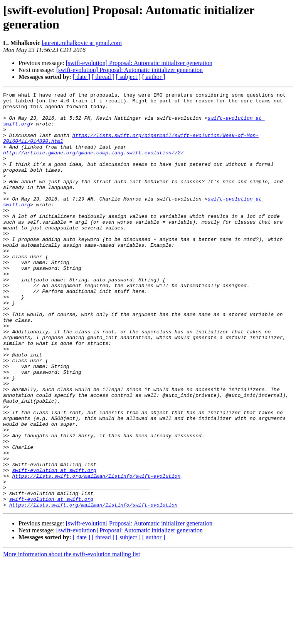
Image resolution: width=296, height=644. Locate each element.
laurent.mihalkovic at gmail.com (82, 43)
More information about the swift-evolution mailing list (72, 637)
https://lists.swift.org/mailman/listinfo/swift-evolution (96, 553)
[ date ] (82, 77)
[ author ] (154, 77)
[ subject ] (128, 77)
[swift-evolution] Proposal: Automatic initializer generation (139, 63)
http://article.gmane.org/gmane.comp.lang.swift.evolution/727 (93, 165)
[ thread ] (103, 77)
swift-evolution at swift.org (54, 546)
